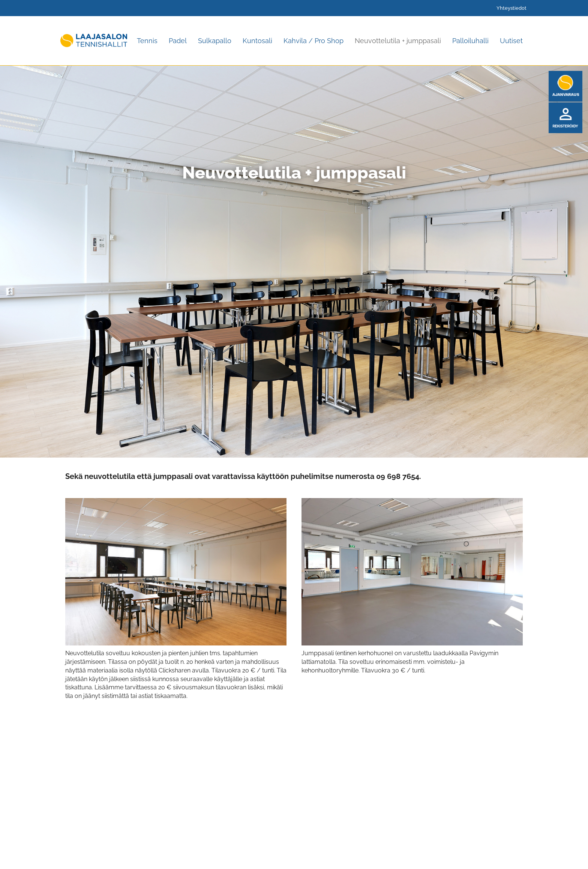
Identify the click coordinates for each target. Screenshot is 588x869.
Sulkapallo (215, 41)
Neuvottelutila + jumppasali (398, 41)
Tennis (147, 41)
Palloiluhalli (470, 41)
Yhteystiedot (511, 8)
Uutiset (511, 41)
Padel (178, 41)
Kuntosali (257, 41)
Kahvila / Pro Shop (313, 41)
